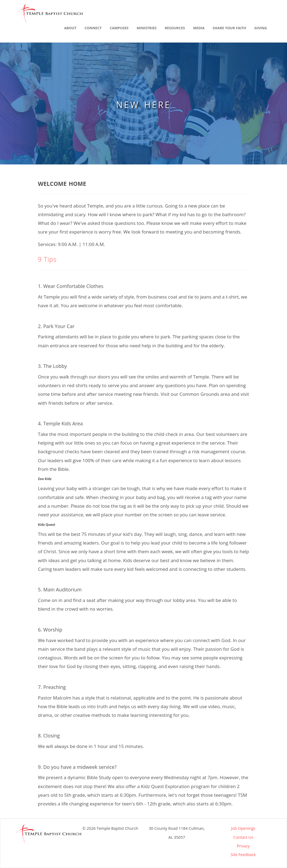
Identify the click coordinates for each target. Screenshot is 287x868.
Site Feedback (243, 855)
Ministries (147, 28)
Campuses (119, 28)
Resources (175, 28)
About (70, 28)
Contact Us (243, 837)
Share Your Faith (229, 28)
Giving (261, 28)
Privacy (243, 846)
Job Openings (243, 828)
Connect (93, 28)
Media (199, 28)
